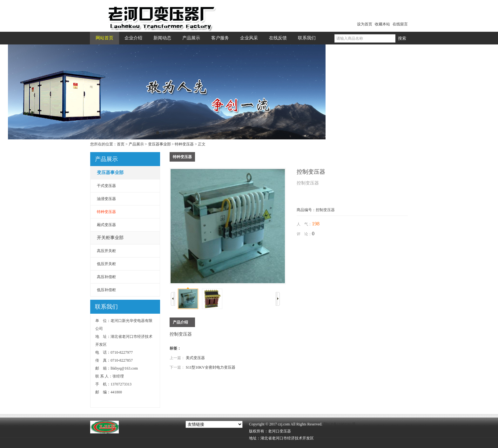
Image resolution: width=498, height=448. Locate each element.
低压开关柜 (106, 264)
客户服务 (220, 38)
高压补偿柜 (106, 277)
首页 (121, 144)
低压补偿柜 (106, 290)
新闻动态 (162, 38)
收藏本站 (382, 24)
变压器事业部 (159, 144)
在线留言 (400, 24)
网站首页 (104, 38)
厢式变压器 (106, 225)
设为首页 (365, 24)
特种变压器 (184, 144)
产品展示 (191, 38)
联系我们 (307, 38)
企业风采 (249, 38)
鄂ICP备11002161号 (340, 424)
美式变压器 (195, 358)
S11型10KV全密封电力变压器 (211, 367)
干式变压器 (106, 186)
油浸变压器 (106, 199)
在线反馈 (278, 38)
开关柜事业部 (110, 238)
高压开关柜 (106, 251)
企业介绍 (133, 38)
